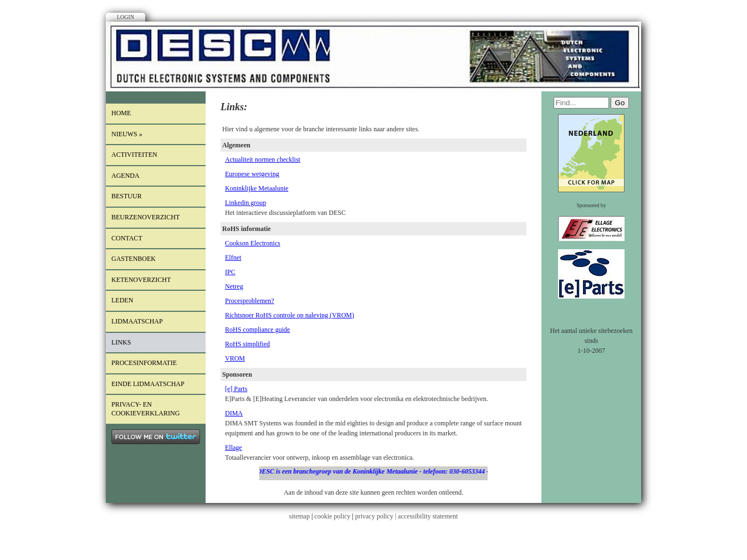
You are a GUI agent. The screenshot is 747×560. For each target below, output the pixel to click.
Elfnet (233, 258)
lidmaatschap (137, 321)
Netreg (234, 286)
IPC (230, 272)
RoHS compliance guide (257, 330)
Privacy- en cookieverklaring (145, 409)
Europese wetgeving (252, 174)
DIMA (234, 413)
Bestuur (127, 196)
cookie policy (332, 516)
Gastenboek (134, 259)
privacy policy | (377, 516)
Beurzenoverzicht (145, 217)
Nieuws (127, 134)
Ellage (234, 448)
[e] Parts (236, 389)
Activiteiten (134, 155)
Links (121, 342)
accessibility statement (428, 516)
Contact (127, 238)
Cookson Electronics (253, 243)
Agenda (126, 176)
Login (126, 17)
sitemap (300, 516)
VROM (235, 358)
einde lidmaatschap (148, 384)
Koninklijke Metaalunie (257, 188)
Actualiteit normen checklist (263, 160)
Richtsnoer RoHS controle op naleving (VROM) (290, 315)
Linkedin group (245, 203)
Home (121, 113)
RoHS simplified (247, 344)
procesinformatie (144, 363)
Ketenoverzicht (141, 280)
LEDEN (122, 300)
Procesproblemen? (250, 301)
